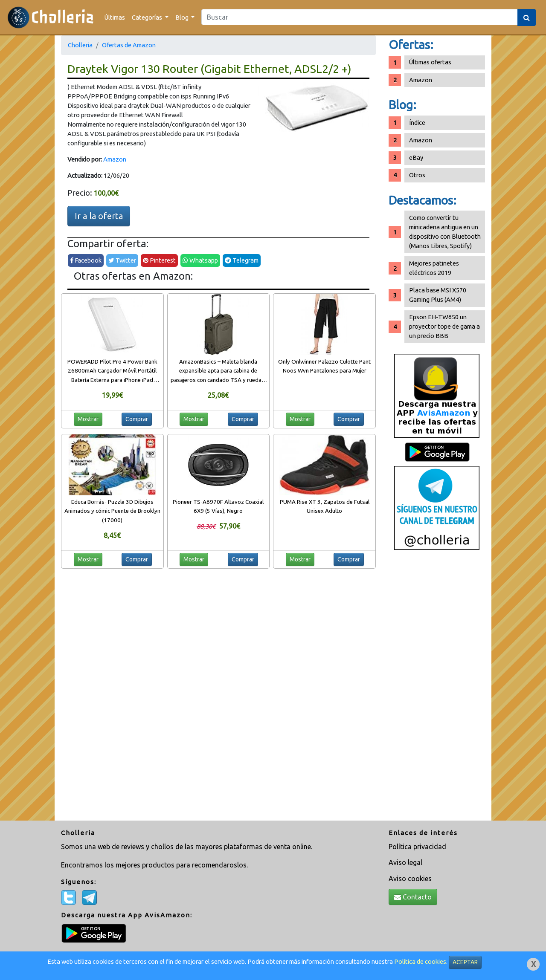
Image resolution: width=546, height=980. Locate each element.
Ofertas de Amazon (129, 45)
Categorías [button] (148, 17)
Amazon (115, 159)
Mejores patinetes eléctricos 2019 (434, 268)
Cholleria (80, 45)
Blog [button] (183, 17)
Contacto (413, 897)
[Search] (360, 17)
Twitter (122, 260)
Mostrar (88, 419)
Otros (417, 175)
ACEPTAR (465, 962)
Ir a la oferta (99, 216)
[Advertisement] (437, 688)
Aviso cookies (410, 879)
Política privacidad (417, 847)
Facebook (86, 260)
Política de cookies (420, 961)
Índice (417, 123)
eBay (416, 158)
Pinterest (159, 260)
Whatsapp (200, 260)
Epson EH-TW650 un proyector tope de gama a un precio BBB (444, 326)
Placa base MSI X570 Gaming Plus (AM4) (438, 295)
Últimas (115, 17)
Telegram (242, 260)
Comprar (137, 419)
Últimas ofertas (430, 62)
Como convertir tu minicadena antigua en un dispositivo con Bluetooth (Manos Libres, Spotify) (445, 232)
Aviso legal (405, 862)
